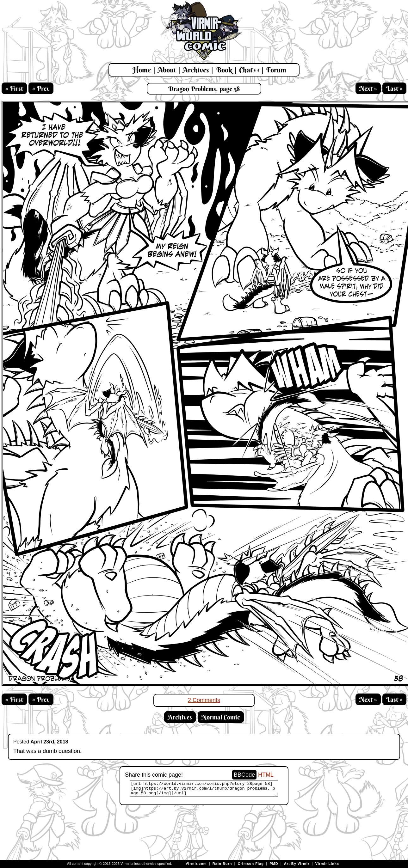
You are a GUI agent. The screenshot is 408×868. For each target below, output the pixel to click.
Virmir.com (196, 864)
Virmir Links (327, 864)
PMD (274, 864)
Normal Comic (221, 717)
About (167, 70)
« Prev (41, 88)
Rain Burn (222, 864)
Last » (394, 88)
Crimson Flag (251, 864)
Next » (368, 88)
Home (142, 70)
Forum (276, 70)
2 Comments (204, 700)
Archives (196, 70)
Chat (249, 70)
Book (224, 70)
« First (14, 88)
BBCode (244, 775)
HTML (266, 775)
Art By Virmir (297, 864)
